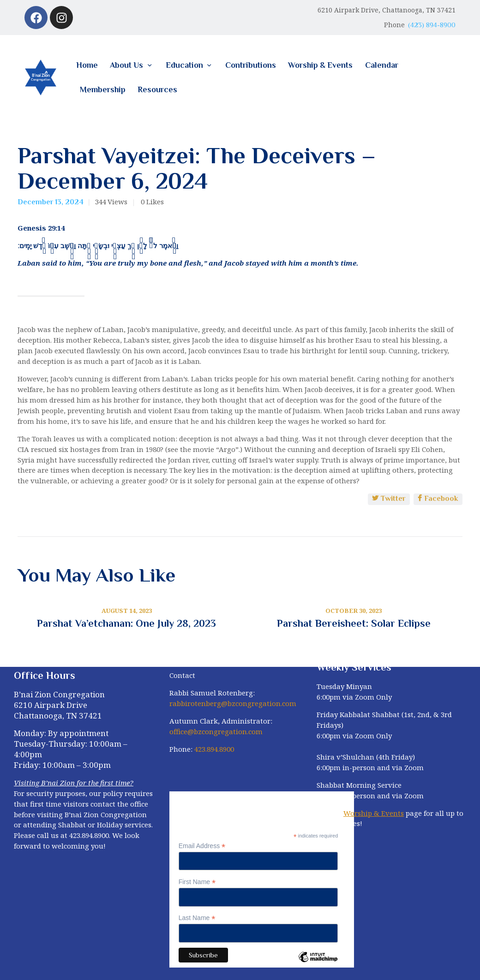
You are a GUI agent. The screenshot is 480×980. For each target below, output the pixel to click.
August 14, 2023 (127, 611)
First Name (197, 882)
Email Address (202, 846)
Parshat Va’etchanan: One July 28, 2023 (126, 624)
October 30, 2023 (354, 611)
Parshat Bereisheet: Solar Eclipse (354, 624)
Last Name (197, 918)
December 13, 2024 (51, 202)
